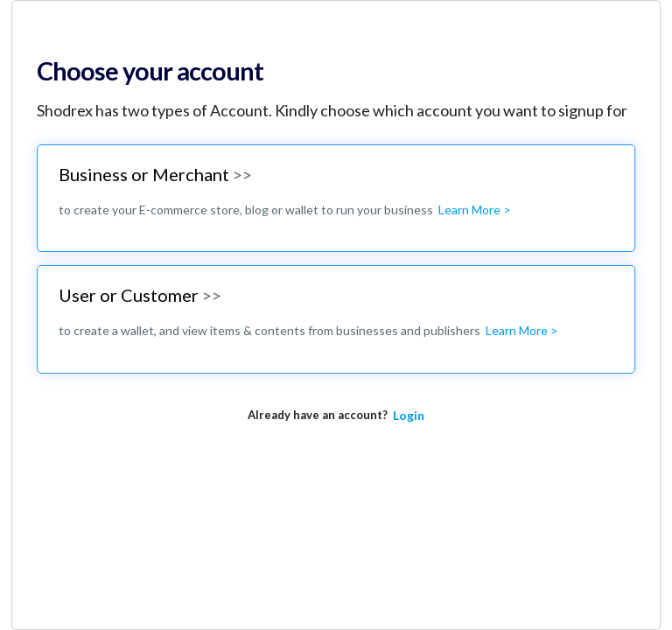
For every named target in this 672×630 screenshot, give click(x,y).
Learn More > (475, 210)
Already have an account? (318, 415)
